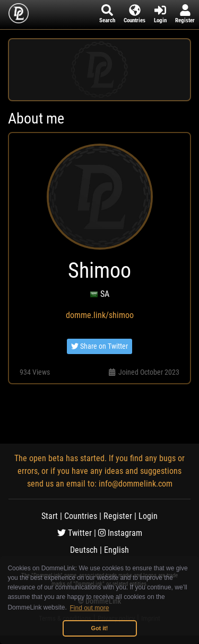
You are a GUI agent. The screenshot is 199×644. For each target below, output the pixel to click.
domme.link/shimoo (100, 315)
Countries (81, 516)
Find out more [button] (90, 608)
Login (148, 516)
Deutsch (84, 550)
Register (118, 516)
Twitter (75, 533)
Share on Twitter (99, 346)
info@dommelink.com (136, 484)
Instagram (120, 533)
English (116, 550)
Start (50, 516)
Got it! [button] (100, 628)
